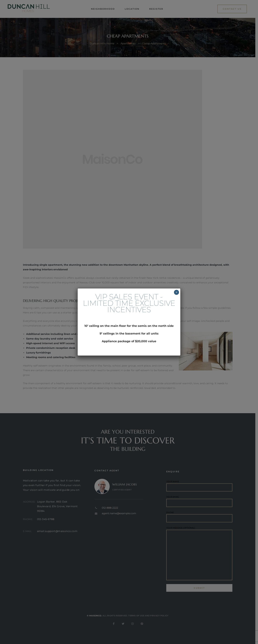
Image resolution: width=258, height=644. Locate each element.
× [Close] (176, 292)
